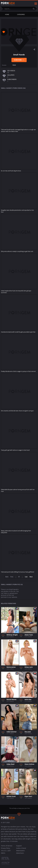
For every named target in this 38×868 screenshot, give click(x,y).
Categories (21, 14)
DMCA (3, 853)
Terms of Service (7, 846)
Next (31, 577)
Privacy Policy (6, 848)
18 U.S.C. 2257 (6, 851)
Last (26, 577)
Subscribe (19, 60)
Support (19, 846)
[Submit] (34, 9)
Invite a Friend (21, 848)
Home (7, 14)
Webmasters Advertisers (20, 852)
